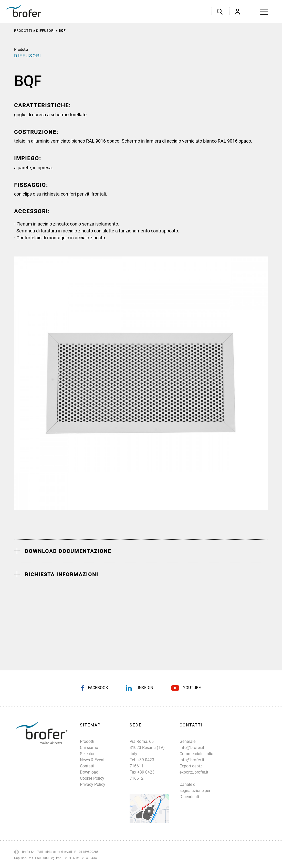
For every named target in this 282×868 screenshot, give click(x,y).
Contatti (87, 766)
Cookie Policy (92, 778)
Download (89, 772)
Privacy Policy (93, 784)
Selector (87, 754)
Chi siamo (89, 748)
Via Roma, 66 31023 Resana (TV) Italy (147, 748)
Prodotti (23, 31)
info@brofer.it (192, 748)
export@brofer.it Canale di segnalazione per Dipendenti (195, 784)
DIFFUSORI (45, 31)
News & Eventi (93, 760)
